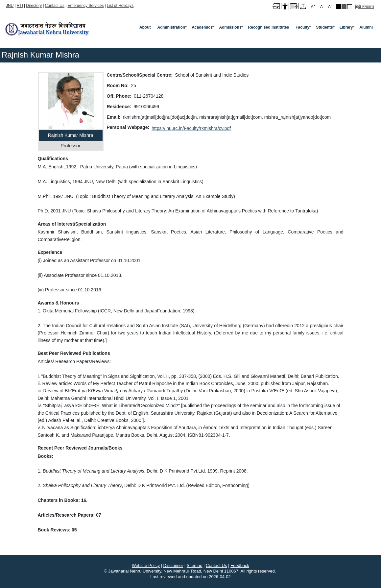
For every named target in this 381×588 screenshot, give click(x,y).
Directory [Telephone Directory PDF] (34, 6)
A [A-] (330, 6)
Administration (171, 27)
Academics (202, 27)
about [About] (145, 27)
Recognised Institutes (269, 27)
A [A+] (313, 6)
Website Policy (146, 565)
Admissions (230, 27)
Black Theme (338, 7)
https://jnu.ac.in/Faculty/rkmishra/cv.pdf (191, 128)
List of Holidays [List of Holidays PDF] (120, 6)
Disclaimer (173, 565)
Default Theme (350, 7)
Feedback (240, 565)
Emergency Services (85, 6)
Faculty (302, 27)
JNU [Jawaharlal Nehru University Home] (10, 6)
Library (346, 27)
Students (324, 27)
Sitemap (195, 565)
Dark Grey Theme (344, 7)
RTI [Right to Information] (20, 6)
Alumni (366, 27)
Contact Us (55, 6)
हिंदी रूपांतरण (365, 7)
